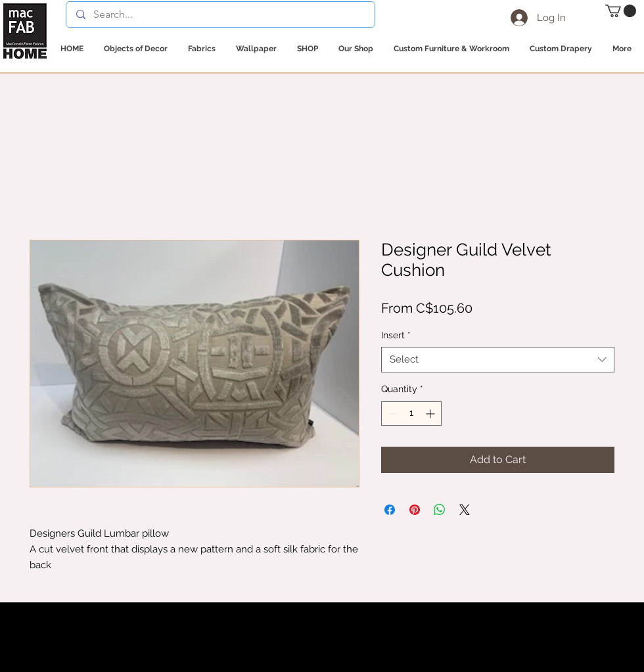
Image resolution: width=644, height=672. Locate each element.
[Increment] (431, 414)
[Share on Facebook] (390, 510)
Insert (396, 335)
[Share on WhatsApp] (440, 510)
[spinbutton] (411, 414)
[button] (621, 11)
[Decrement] (391, 414)
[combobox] (498, 360)
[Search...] (220, 14)
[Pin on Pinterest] (415, 510)
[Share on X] (465, 510)
